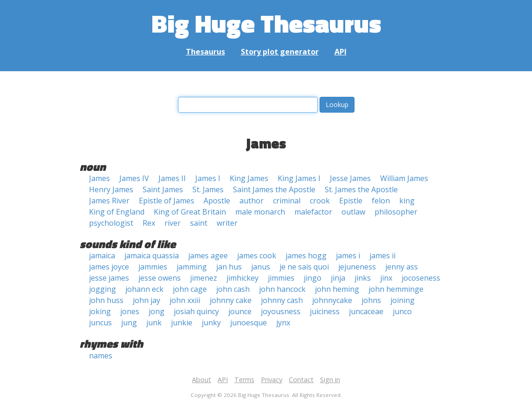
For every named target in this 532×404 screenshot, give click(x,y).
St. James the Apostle (361, 189)
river (173, 223)
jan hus (229, 267)
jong (157, 311)
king (407, 201)
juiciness (325, 311)
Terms (244, 380)
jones (130, 311)
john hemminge (396, 289)
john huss (106, 300)
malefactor (313, 212)
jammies (153, 267)
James (99, 178)
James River (109, 201)
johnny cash (282, 300)
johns (371, 300)
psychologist (111, 223)
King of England (117, 212)
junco (402, 311)
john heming (337, 289)
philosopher (396, 212)
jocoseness (421, 278)
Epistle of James (167, 201)
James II (172, 178)
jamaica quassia (152, 256)
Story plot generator (280, 52)
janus (261, 267)
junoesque (249, 323)
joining (402, 300)
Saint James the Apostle (274, 189)
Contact (301, 380)
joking (100, 311)
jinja (338, 278)
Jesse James (350, 178)
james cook (257, 256)
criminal (287, 201)
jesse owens (160, 278)
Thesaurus (205, 52)
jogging (102, 289)
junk (154, 323)
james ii (382, 256)
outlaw (353, 212)
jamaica (102, 256)
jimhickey (242, 278)
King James (249, 178)
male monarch (260, 212)
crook (320, 201)
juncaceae (366, 311)
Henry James (111, 189)
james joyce (109, 267)
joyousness (281, 311)
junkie (182, 323)
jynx (283, 323)
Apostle (217, 201)
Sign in (330, 380)
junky (211, 323)
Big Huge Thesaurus (266, 23)
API (341, 52)
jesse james (109, 278)
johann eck (144, 289)
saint (199, 223)
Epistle (351, 201)
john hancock (282, 289)
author (252, 201)
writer (227, 223)
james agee (208, 256)
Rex (149, 223)
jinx (386, 278)
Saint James (163, 189)
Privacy (272, 380)
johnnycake (332, 300)
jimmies (281, 278)
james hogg (306, 256)
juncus (100, 323)
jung (129, 323)
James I (208, 178)
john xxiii (185, 300)
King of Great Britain (190, 212)
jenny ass (402, 267)
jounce (240, 311)
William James (404, 178)
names (101, 356)
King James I (299, 178)
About (201, 380)
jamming (192, 267)
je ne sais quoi (304, 267)
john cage (190, 289)
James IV (134, 178)
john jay (147, 300)
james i (348, 256)
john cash (233, 289)
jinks (363, 278)
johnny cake (231, 300)
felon (381, 201)
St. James (208, 189)
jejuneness (357, 267)
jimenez (204, 278)
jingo (313, 278)
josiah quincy (196, 311)
